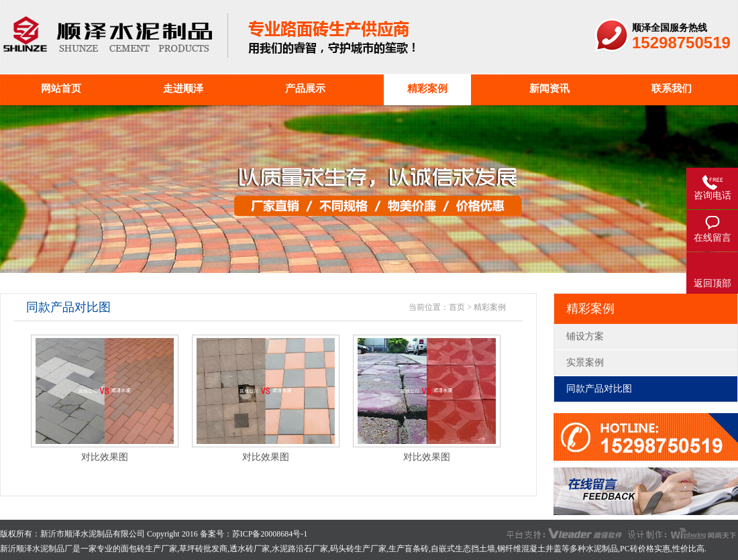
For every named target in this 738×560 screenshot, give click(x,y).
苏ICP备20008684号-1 (270, 534)
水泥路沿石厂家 (300, 549)
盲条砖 (417, 549)
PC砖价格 (637, 549)
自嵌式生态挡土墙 (463, 549)
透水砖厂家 (250, 549)
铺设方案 (585, 336)
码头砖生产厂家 (358, 549)
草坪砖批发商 (203, 549)
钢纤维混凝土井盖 (529, 549)
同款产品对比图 (599, 389)
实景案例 (585, 362)
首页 (457, 307)
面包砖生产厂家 (149, 549)
